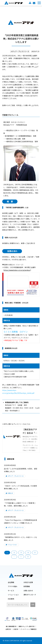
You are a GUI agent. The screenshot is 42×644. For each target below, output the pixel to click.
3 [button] (21, 553)
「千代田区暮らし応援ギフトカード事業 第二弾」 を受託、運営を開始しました (20, 504)
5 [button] (35, 553)
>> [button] (28, 557)
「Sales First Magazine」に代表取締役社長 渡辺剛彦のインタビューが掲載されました (20, 521)
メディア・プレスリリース (16, 476)
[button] (39, 3)
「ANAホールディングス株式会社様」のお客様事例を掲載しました (20, 487)
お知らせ (10, 493)
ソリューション (12, 545)
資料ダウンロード (30, 3)
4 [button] (28, 553)
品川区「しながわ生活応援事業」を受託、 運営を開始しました (21, 470)
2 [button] (14, 553)
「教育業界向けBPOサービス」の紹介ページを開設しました (20, 539)
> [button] (21, 557)
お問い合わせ (34, 3)
